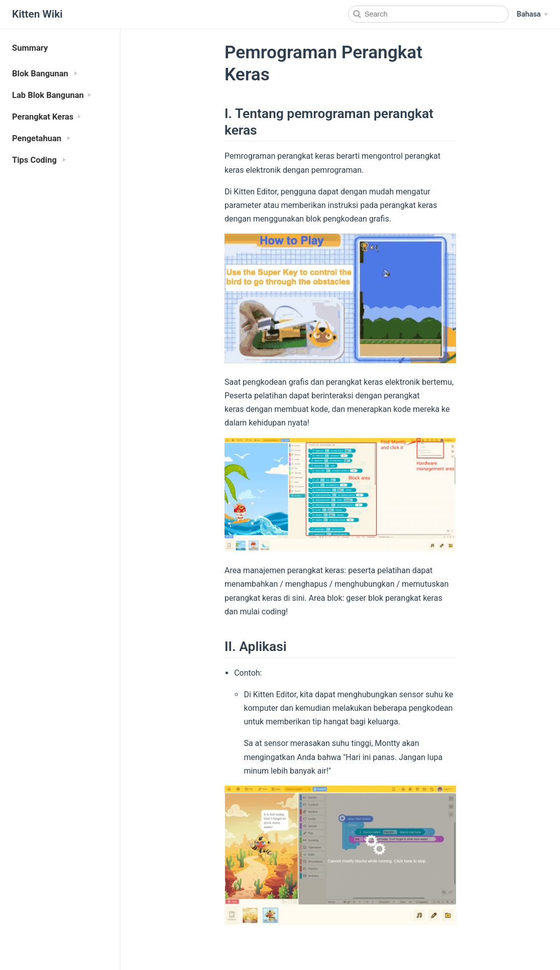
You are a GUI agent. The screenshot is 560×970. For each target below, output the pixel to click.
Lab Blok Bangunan (48, 95)
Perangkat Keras (43, 117)
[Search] (428, 14)
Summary (30, 48)
